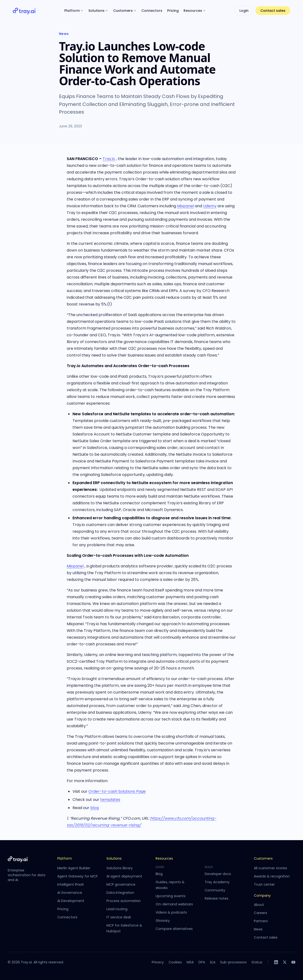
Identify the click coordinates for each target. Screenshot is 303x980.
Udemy (210, 206)
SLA (213, 962)
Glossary (163, 921)
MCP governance (121, 884)
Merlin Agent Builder (74, 868)
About (259, 905)
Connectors (152, 11)
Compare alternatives (174, 929)
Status (257, 962)
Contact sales (273, 11)
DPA (202, 962)
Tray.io (109, 159)
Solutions (98, 11)
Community (215, 890)
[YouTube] (293, 962)
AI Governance (70, 893)
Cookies (175, 962)
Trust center (264, 884)
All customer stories (270, 868)
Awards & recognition (272, 876)
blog (95, 808)
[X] (285, 962)
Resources (195, 11)
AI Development (71, 901)
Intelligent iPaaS (71, 884)
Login (244, 11)
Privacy (158, 962)
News (64, 34)
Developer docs (218, 874)
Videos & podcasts (171, 912)
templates (110, 800)
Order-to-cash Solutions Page (117, 791)
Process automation (124, 901)
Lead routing (117, 909)
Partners (261, 921)
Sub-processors (233, 962)
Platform (74, 11)
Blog (159, 874)
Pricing (173, 11)
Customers (125, 11)
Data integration (120, 893)
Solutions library (120, 868)
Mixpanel (185, 206)
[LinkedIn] (276, 962)
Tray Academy (217, 882)
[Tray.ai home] (24, 11)
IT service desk (119, 917)
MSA (190, 962)
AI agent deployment (124, 876)
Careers (260, 913)
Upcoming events (171, 896)
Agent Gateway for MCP (78, 876)
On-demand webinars (174, 904)
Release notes (217, 898)
